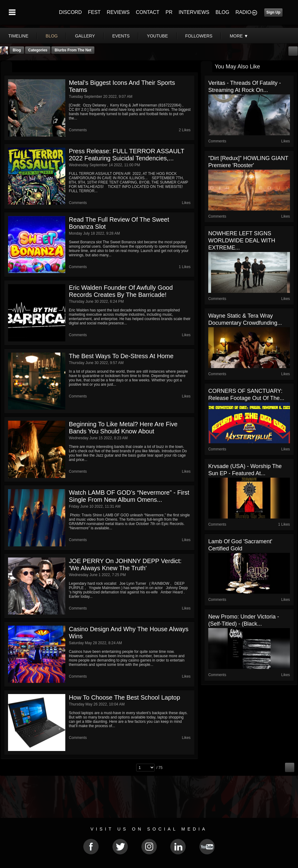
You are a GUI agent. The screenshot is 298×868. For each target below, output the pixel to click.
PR (169, 12)
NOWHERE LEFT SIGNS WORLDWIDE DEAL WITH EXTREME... (242, 241)
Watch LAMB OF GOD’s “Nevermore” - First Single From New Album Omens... (129, 496)
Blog (17, 50)
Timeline (18, 36)
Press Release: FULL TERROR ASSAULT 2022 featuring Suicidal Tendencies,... (127, 155)
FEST (94, 12)
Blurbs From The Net (73, 50)
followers (199, 36)
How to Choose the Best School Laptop (125, 697)
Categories (38, 50)
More (239, 36)
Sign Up (273, 12)
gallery (85, 36)
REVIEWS (118, 12)
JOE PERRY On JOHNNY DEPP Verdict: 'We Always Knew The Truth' (125, 564)
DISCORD (70, 12)
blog (52, 36)
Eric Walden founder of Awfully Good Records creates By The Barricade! (121, 291)
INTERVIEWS (194, 12)
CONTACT (148, 12)
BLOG (222, 12)
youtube (158, 36)
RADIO (243, 12)
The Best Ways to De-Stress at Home (121, 356)
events (121, 36)
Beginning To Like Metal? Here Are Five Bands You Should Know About (123, 428)
